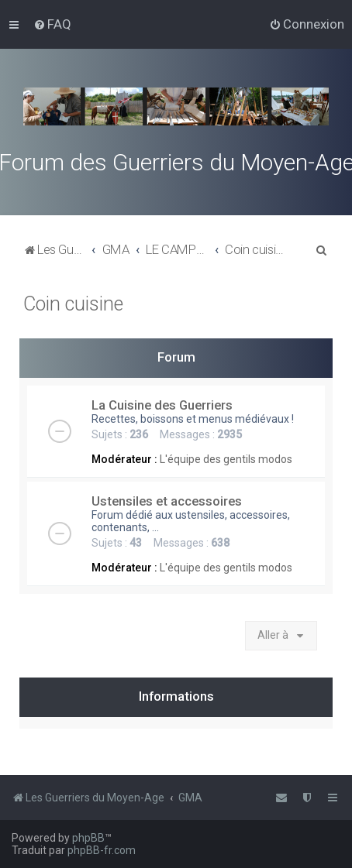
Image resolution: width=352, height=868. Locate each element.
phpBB (88, 838)
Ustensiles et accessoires (167, 501)
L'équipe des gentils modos (226, 459)
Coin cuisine (73, 304)
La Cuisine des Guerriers (162, 405)
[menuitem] (52, 24)
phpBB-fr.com (102, 850)
